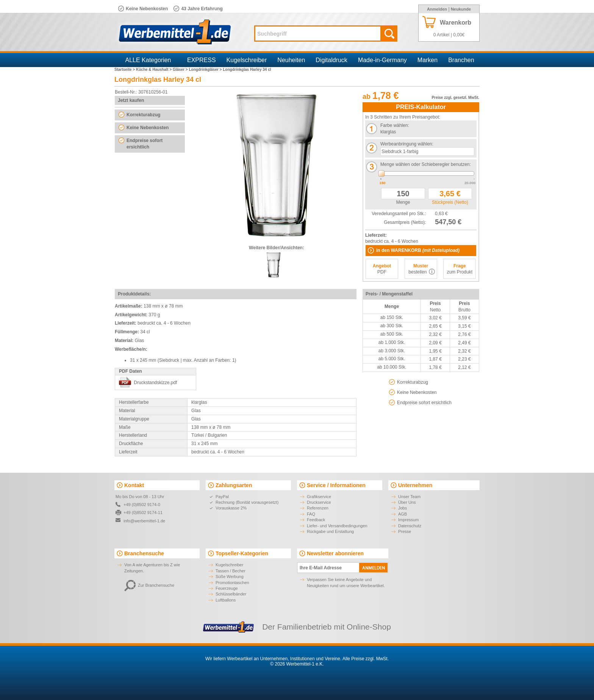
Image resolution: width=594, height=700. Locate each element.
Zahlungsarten (234, 485)
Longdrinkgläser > (206, 70)
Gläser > (181, 70)
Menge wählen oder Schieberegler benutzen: (426, 164)
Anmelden (437, 9)
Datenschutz (410, 526)
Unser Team (409, 497)
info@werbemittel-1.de (144, 521)
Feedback (316, 520)
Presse (405, 531)
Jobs (403, 508)
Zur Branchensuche (149, 585)
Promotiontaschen (232, 583)
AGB (403, 514)
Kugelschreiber (247, 60)
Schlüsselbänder (231, 594)
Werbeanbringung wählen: (407, 144)
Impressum (408, 520)
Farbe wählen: (395, 125)
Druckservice (319, 502)
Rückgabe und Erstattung (330, 531)
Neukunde (461, 9)
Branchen (461, 60)
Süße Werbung (230, 577)
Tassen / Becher (231, 571)
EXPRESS (202, 60)
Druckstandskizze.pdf (155, 383)
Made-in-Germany (382, 60)
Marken (428, 60)
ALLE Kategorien (148, 60)
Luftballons (226, 600)
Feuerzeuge (227, 588)
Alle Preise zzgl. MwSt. (366, 659)
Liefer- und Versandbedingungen (337, 526)
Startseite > (125, 70)
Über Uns (407, 502)
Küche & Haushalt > (154, 70)
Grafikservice (319, 497)
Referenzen (318, 508)
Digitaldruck (331, 60)
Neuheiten (291, 60)
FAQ (311, 514)
